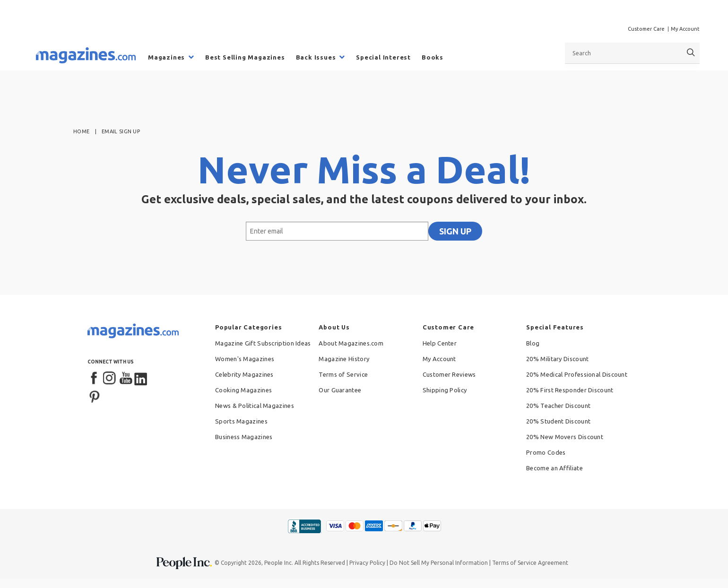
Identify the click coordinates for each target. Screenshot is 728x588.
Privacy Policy (367, 563)
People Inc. (279, 563)
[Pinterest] (95, 396)
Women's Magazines (245, 359)
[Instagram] (110, 379)
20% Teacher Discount (558, 406)
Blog (533, 343)
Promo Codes (546, 452)
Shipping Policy (445, 390)
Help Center (440, 343)
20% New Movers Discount (565, 437)
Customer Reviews (449, 374)
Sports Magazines (241, 421)
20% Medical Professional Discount (577, 374)
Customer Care (646, 29)
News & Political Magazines (255, 406)
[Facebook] (95, 379)
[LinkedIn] (141, 379)
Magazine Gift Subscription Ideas (263, 343)
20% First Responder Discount (570, 390)
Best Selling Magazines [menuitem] (245, 57)
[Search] (691, 53)
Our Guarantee (340, 390)
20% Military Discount (557, 359)
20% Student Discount (558, 421)
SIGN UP (455, 231)
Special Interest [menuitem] (383, 57)
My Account (685, 29)
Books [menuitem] (433, 57)
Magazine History (344, 359)
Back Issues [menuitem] (316, 57)
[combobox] (632, 53)
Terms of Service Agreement (530, 563)
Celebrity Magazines (244, 374)
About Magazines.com (351, 343)
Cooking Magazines (243, 390)
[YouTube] (126, 379)
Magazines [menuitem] (166, 57)
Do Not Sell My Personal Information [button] (439, 563)
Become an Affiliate (555, 468)
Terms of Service (343, 374)
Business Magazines (244, 437)
